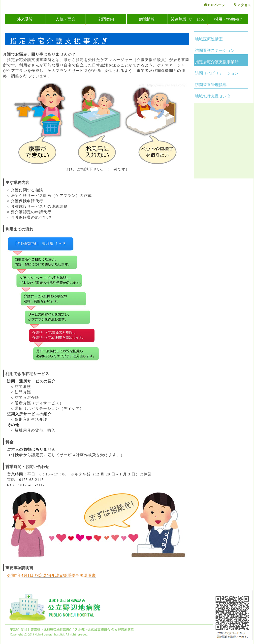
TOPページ (214, 5)
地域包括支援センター (215, 96)
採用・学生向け (228, 19)
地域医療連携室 (209, 39)
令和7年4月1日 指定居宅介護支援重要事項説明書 (51, 575)
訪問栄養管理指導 (211, 85)
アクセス (242, 5)
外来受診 (25, 19)
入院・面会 (65, 19)
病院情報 (147, 19)
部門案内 (106, 19)
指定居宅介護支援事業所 (217, 62)
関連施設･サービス (188, 19)
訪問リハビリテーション (217, 73)
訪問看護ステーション (215, 50)
